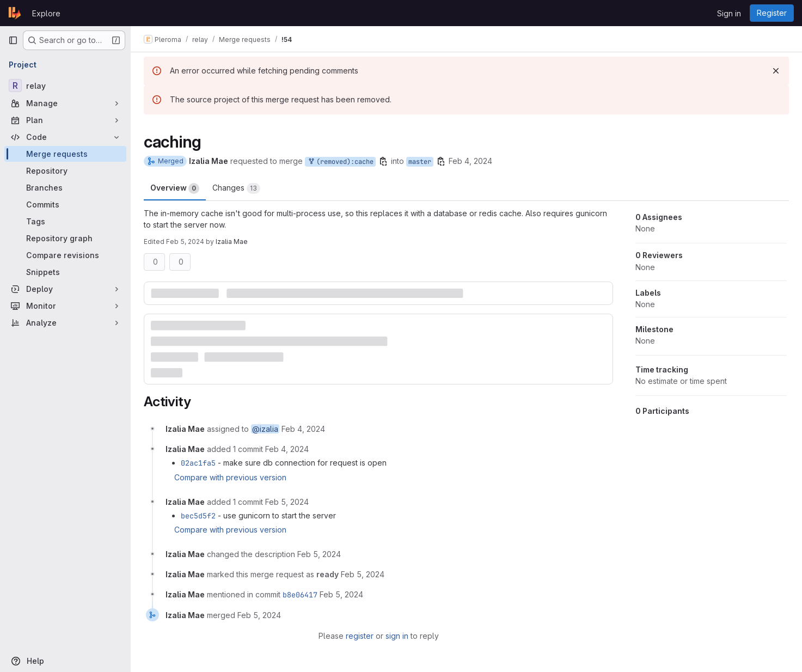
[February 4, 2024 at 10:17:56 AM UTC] (287, 449)
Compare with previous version (230, 477)
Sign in (729, 13)
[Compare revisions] (65, 255)
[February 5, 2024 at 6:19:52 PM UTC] (319, 554)
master (420, 162)
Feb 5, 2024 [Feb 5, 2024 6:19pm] (185, 242)
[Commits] (65, 204)
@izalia (265, 429)
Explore (46, 13)
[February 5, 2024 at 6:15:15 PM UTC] (287, 502)
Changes (236, 188)
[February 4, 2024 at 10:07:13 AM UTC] (303, 429)
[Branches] (65, 188)
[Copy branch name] (383, 161)
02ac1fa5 (198, 463)
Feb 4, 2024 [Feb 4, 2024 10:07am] (470, 161)
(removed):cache (340, 162)
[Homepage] (15, 13)
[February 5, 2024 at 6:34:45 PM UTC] (259, 615)
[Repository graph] (65, 238)
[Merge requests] (65, 154)
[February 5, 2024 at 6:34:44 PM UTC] (341, 594)
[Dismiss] (776, 71)
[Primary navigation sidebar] (13, 40)
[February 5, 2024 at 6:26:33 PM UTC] (363, 574)
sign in (397, 636)
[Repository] (65, 171)
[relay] (65, 85)
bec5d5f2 (198, 516)
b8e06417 (300, 595)
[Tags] (65, 221)
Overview (175, 188)
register (360, 636)
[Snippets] (65, 272)
